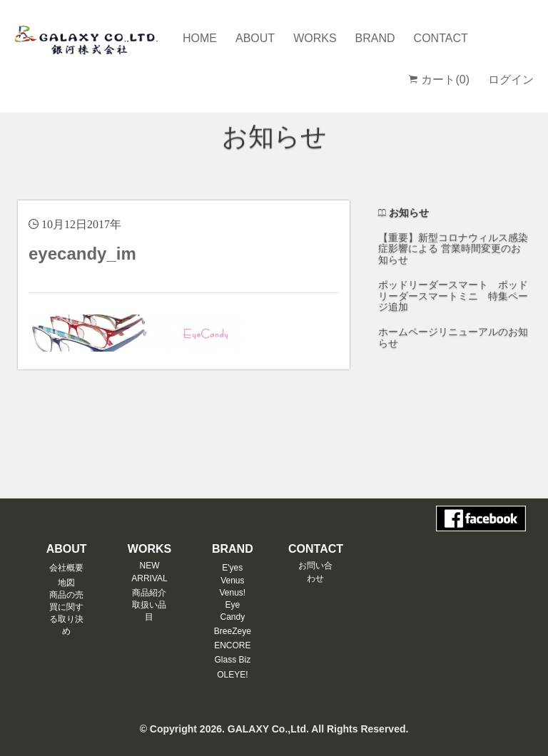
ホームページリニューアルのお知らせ (453, 337)
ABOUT (255, 38)
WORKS (315, 38)
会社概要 (66, 568)
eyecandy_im (82, 254)
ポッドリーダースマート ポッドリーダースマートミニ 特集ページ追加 (453, 296)
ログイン (511, 80)
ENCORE (232, 645)
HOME (200, 38)
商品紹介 (149, 593)
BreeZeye (233, 631)
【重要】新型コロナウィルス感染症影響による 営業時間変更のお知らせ (453, 249)
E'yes (232, 568)
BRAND (375, 38)
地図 (66, 583)
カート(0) (439, 80)
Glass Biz (232, 660)
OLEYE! (232, 675)
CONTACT (441, 38)
